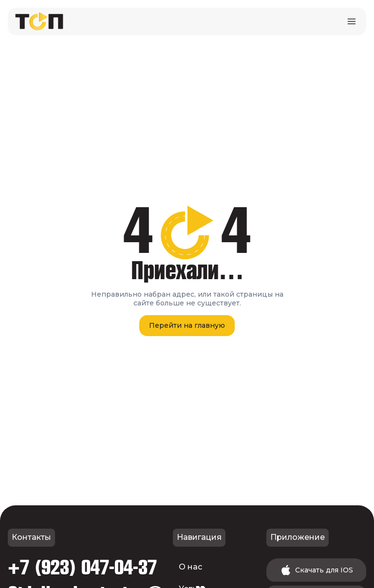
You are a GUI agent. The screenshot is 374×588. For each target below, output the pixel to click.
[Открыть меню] (351, 21)
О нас (190, 567)
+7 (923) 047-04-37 (82, 568)
